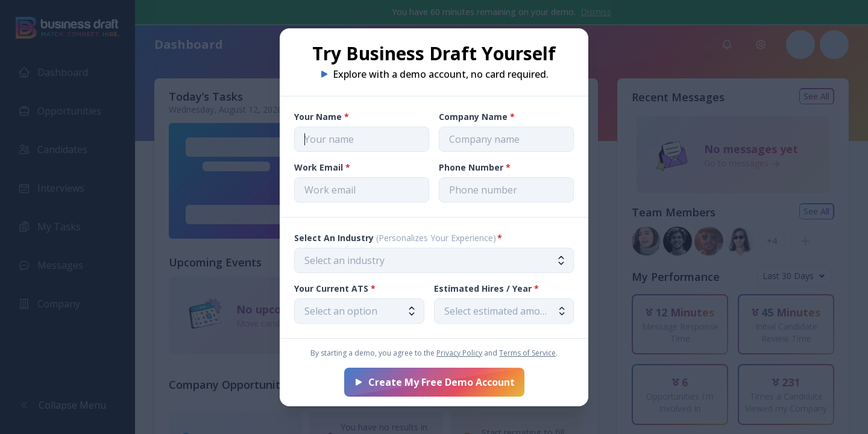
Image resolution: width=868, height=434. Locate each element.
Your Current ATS (335, 288)
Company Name (477, 117)
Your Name (322, 117)
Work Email (322, 167)
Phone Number (475, 167)
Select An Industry (398, 238)
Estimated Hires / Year (486, 288)
